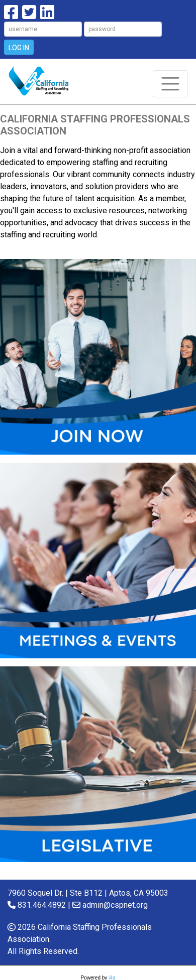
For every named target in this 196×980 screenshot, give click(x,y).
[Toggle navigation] (170, 84)
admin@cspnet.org (115, 905)
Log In (19, 48)
